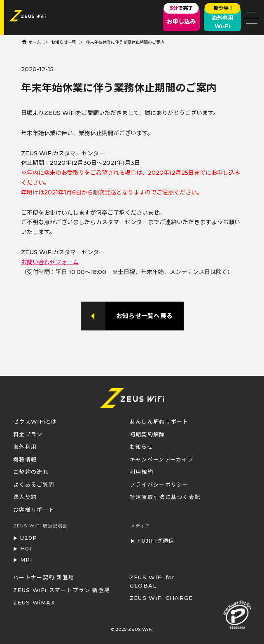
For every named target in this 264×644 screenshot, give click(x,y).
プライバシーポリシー (159, 485)
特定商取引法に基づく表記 (165, 497)
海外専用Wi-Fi (223, 18)
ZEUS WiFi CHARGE (161, 598)
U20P (29, 538)
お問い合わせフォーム (50, 262)
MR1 (26, 560)
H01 (26, 548)
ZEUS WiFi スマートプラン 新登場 (62, 590)
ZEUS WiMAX (34, 602)
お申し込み (181, 16)
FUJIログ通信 (156, 541)
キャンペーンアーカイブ (162, 459)
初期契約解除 (147, 434)
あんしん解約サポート (159, 422)
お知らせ (141, 447)
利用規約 (141, 472)
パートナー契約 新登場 (44, 577)
